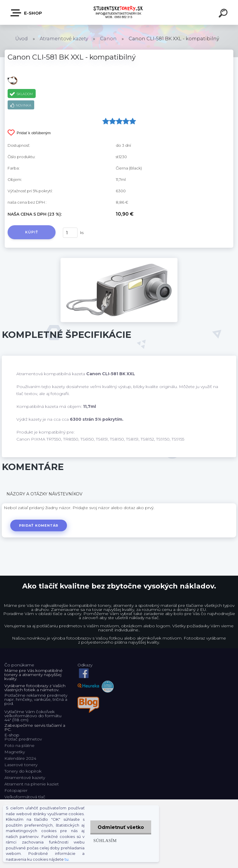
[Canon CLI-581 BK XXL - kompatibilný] (119, 260)
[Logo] (119, 12)
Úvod (21, 39)
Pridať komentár (39, 525)
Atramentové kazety (64, 39)
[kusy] (70, 233)
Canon (108, 39)
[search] (224, 14)
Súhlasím (105, 840)
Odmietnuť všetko (121, 827)
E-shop (27, 13)
